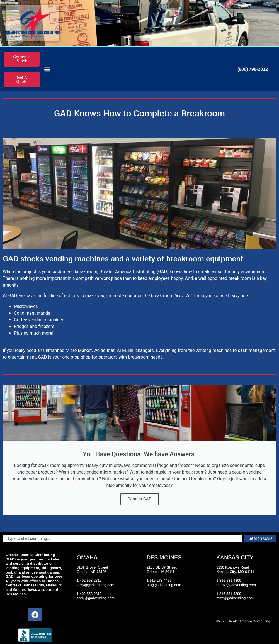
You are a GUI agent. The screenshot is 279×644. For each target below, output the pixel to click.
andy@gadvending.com (96, 598)
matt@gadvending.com (235, 598)
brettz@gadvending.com (236, 585)
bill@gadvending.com (164, 585)
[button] (47, 69)
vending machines (214, 350)
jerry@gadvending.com (95, 585)
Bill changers (141, 350)
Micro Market (79, 350)
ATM (121, 350)
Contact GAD (140, 499)
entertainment (22, 357)
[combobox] (122, 538)
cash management (256, 350)
